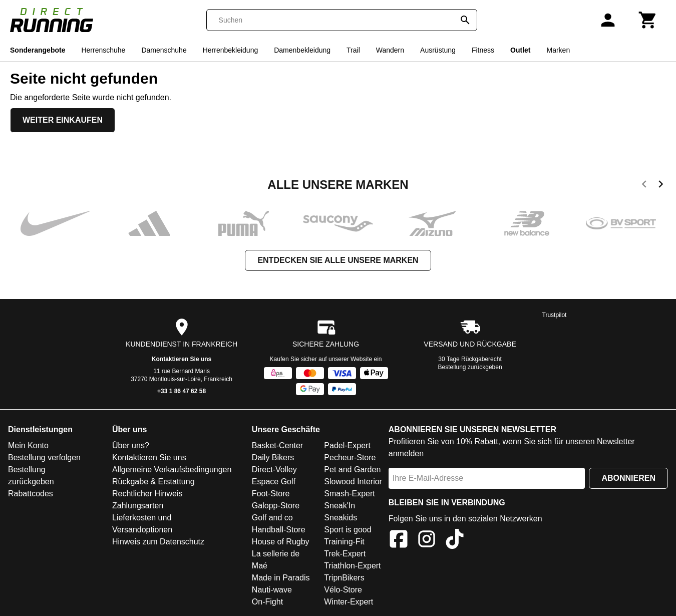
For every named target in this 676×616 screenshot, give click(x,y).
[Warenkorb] (648, 20)
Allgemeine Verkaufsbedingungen (172, 470)
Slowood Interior (353, 482)
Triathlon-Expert (352, 566)
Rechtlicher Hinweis (147, 494)
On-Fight (267, 602)
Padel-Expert (347, 445)
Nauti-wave (272, 590)
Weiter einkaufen (63, 120)
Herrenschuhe (103, 50)
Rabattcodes (31, 494)
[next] (661, 186)
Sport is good (348, 530)
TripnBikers (344, 578)
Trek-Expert (345, 554)
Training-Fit (344, 542)
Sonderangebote (38, 50)
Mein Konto (28, 445)
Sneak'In (340, 506)
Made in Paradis (281, 578)
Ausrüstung (438, 50)
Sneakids (341, 518)
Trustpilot (555, 315)
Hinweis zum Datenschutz (158, 542)
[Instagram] (427, 541)
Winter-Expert (349, 602)
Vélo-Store (343, 590)
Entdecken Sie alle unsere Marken (338, 260)
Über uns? (131, 445)
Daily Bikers (273, 457)
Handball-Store (279, 530)
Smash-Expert (349, 494)
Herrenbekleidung (231, 50)
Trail (353, 50)
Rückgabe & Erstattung (153, 482)
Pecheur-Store (350, 457)
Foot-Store (271, 494)
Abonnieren (628, 478)
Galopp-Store (276, 506)
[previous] (644, 186)
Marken (558, 50)
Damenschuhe (164, 50)
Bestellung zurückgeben (470, 367)
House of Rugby (281, 542)
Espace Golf (274, 482)
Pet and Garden (352, 470)
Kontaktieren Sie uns (182, 359)
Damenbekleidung (302, 50)
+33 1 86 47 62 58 (182, 391)
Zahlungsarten (138, 506)
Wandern (390, 50)
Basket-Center (277, 445)
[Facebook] (399, 541)
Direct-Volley (274, 470)
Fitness (483, 50)
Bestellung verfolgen (44, 457)
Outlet (520, 50)
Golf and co (272, 518)
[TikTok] (455, 541)
